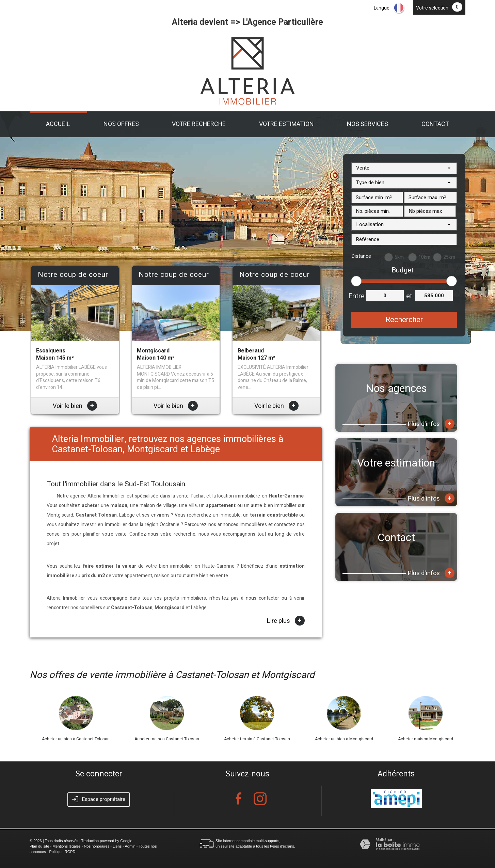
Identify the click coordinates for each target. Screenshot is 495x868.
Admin (130, 846)
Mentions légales (67, 846)
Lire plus (286, 621)
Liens (117, 846)
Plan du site (39, 846)
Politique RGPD (62, 852)
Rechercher (404, 320)
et (409, 296)
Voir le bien (75, 406)
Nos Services (368, 124)
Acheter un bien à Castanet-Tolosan (76, 739)
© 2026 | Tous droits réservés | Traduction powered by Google (81, 841)
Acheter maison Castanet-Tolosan (167, 739)
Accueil (58, 124)
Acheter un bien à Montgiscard (344, 739)
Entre (356, 296)
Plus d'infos (431, 424)
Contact (435, 124)
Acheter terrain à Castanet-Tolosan (257, 739)
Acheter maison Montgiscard (426, 739)
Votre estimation (286, 124)
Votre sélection (432, 8)
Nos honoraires (97, 846)
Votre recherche (199, 124)
